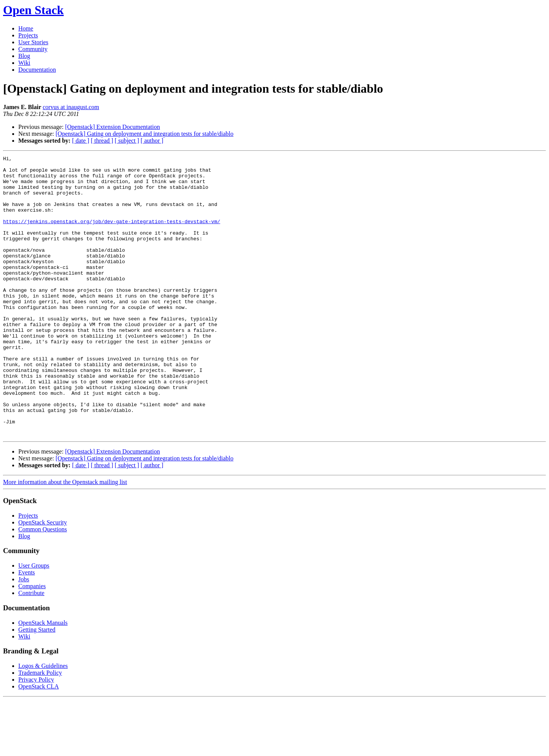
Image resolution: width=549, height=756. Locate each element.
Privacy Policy (36, 736)
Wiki (24, 63)
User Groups (34, 622)
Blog (24, 56)
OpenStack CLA (39, 742)
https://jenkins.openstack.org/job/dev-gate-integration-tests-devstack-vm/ (112, 235)
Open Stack (33, 10)
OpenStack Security (43, 578)
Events (27, 628)
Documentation (37, 70)
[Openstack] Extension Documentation (113, 127)
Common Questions (43, 585)
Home (26, 28)
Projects (28, 35)
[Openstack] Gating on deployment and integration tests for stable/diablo (145, 134)
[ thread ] (102, 141)
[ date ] (81, 141)
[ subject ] (127, 141)
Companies (32, 642)
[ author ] (152, 141)
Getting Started (37, 686)
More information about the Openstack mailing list (65, 538)
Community (33, 49)
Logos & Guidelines (43, 722)
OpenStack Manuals (43, 679)
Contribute (31, 649)
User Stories (33, 42)
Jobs (24, 635)
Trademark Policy (40, 729)
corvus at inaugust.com (71, 107)
